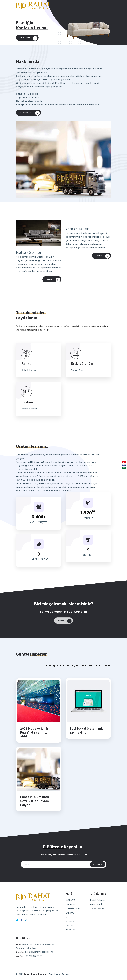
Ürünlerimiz (29, 38)
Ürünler (53, 281)
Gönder (98, 867)
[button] (109, 6)
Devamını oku (30, 113)
